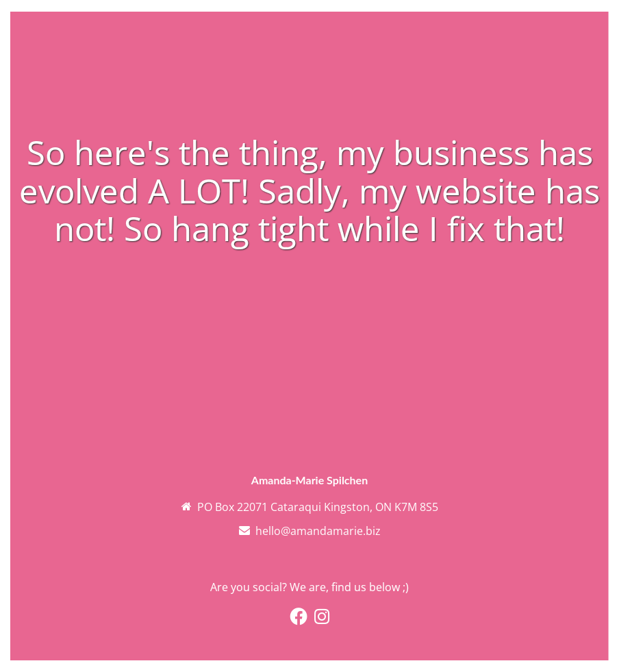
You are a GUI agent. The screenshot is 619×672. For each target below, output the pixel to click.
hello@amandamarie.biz (318, 531)
